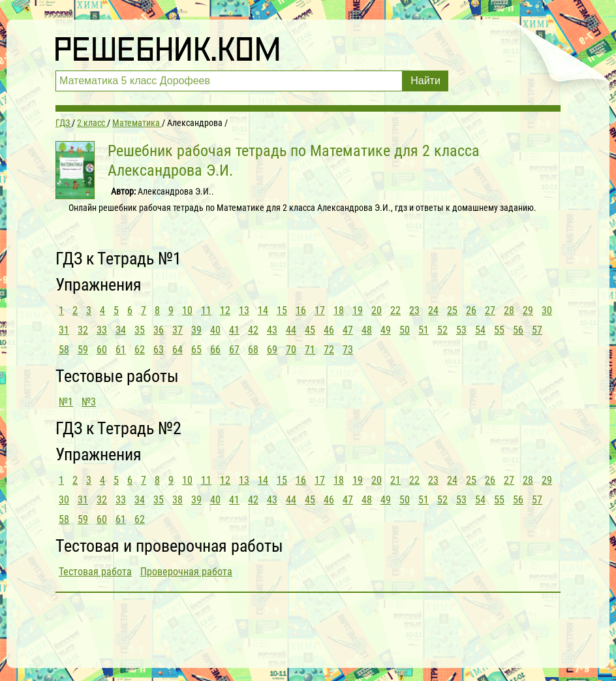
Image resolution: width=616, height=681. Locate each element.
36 (159, 330)
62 (140, 350)
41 (234, 330)
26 (471, 310)
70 (291, 350)
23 (414, 310)
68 (253, 350)
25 (452, 310)
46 (329, 330)
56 (518, 330)
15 (282, 310)
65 (196, 350)
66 (215, 350)
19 (358, 310)
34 (121, 330)
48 (367, 330)
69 (272, 350)
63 (159, 350)
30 (547, 310)
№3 (89, 402)
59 (83, 350)
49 (386, 330)
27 (490, 310)
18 (339, 310)
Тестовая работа (95, 572)
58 (64, 350)
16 (301, 310)
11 (206, 310)
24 (433, 310)
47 (348, 330)
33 (102, 330)
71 (310, 350)
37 (177, 330)
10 (187, 310)
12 (225, 310)
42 (253, 330)
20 (377, 310)
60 (102, 350)
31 (64, 330)
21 (395, 480)
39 (196, 330)
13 (244, 310)
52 (442, 330)
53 (461, 330)
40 (215, 330)
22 (395, 310)
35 (140, 330)
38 (177, 500)
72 (329, 350)
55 (499, 330)
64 (177, 350)
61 (121, 350)
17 (320, 310)
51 (423, 330)
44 (291, 330)
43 (272, 330)
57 (537, 330)
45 (310, 330)
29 (528, 310)
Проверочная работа (186, 572)
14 (263, 310)
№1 (66, 402)
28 (509, 310)
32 (83, 330)
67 (234, 350)
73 (348, 350)
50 (405, 330)
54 (480, 330)
